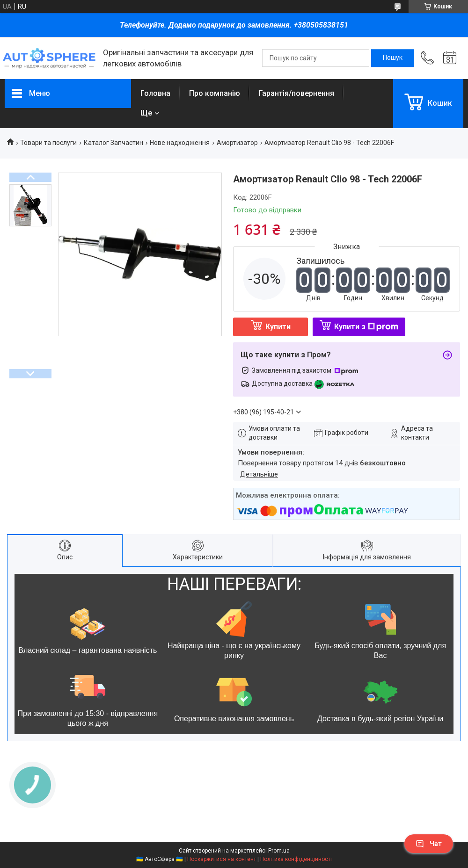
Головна (155, 93)
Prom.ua (279, 851)
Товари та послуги (48, 143)
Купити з (366, 327)
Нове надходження (180, 143)
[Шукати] (393, 58)
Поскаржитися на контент (222, 859)
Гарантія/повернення (296, 93)
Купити (278, 327)
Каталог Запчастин (113, 143)
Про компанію (215, 93)
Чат (429, 844)
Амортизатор (237, 143)
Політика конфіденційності (296, 859)
